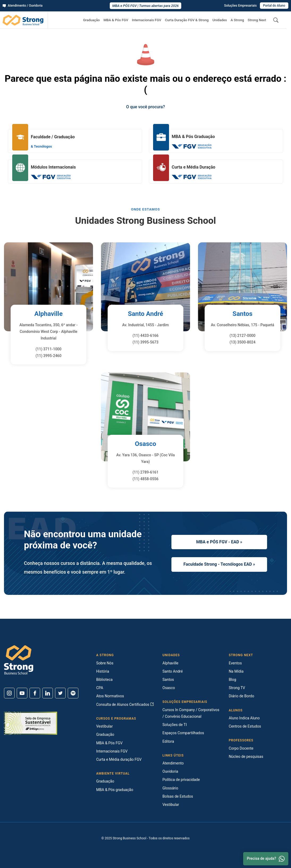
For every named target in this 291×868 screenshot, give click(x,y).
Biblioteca (104, 680)
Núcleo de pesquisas (246, 757)
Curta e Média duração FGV (119, 759)
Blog (233, 680)
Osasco (145, 444)
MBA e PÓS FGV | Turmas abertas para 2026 (146, 6)
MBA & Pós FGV (116, 20)
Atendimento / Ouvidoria (23, 6)
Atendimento (173, 763)
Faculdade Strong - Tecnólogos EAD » (219, 564)
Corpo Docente (241, 748)
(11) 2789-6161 (146, 472)
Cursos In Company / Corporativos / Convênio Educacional (191, 713)
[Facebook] (35, 693)
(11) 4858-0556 (146, 479)
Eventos (235, 663)
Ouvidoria (170, 771)
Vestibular (105, 726)
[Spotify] (73, 693)
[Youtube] (22, 693)
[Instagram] (9, 693)
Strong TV (237, 688)
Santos (243, 314)
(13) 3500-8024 (243, 342)
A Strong (237, 20)
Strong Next (257, 20)
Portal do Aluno (274, 6)
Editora (168, 741)
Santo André (145, 314)
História (103, 671)
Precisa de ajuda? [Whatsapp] (266, 859)
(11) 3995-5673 (146, 342)
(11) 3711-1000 (49, 349)
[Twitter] (60, 693)
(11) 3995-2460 (49, 356)
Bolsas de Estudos (178, 796)
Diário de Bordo (242, 696)
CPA (100, 688)
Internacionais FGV (146, 20)
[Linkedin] (48, 693)
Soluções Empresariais (240, 6)
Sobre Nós (105, 663)
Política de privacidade (181, 780)
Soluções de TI (175, 725)
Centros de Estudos (245, 726)
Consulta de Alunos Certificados (125, 704)
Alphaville (48, 314)
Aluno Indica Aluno (244, 718)
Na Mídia (236, 671)
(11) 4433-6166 (146, 336)
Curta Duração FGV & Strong (187, 20)
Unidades (220, 20)
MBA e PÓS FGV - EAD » (219, 542)
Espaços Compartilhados (183, 733)
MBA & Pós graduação (115, 790)
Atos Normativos (110, 696)
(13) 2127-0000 (243, 336)
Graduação (91, 20)
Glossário (170, 788)
